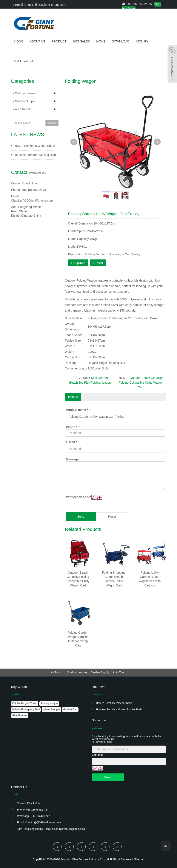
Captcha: (97, 755)
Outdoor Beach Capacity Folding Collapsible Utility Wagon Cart (141, 383)
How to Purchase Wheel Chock (35, 146)
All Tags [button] (56, 672)
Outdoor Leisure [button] (77, 672)
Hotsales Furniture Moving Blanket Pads (119, 710)
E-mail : (73, 442)
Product (59, 41)
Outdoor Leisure (26, 93)
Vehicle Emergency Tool (26, 710)
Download (120, 41)
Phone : (73, 427)
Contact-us (24, 61)
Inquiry (142, 41)
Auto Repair (23, 109)
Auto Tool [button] (119, 672)
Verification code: (79, 497)
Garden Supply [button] (100, 672)
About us (38, 41)
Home (19, 41)
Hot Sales (81, 41)
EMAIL (98, 263)
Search (52, 123)
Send (81, 517)
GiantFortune (20, 716)
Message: (73, 459)
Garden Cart (70, 710)
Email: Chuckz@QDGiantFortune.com (40, 5)
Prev (74, 142)
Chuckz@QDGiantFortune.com (32, 200)
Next (157, 142)
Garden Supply (25, 101)
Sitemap (139, 859)
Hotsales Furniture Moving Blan (35, 155)
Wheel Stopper (51, 710)
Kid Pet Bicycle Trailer (25, 704)
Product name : (78, 410)
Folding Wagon (87, 280)
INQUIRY (78, 263)
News (101, 41)
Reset (112, 517)
